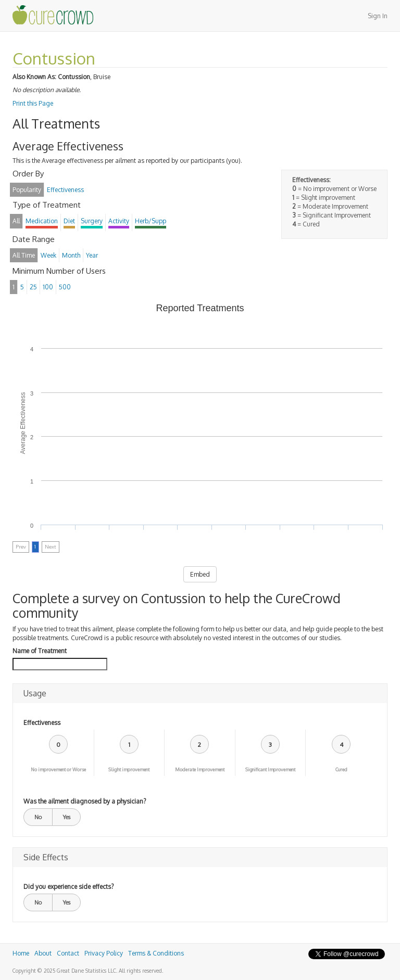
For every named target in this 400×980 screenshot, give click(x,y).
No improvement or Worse (58, 769)
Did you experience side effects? (68, 887)
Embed (200, 574)
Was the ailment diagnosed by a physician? (85, 801)
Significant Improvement (270, 769)
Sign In (378, 16)
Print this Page (33, 103)
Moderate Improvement (200, 769)
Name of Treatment (40, 651)
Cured (341, 769)
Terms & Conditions (156, 953)
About (43, 953)
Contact (68, 953)
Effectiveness (42, 723)
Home (21, 953)
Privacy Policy (104, 953)
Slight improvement (129, 769)
